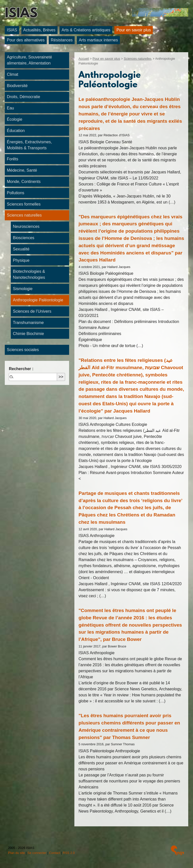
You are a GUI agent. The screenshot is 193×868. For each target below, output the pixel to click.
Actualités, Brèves (39, 30)
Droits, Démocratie (23, 97)
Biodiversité (17, 86)
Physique (21, 260)
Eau (10, 108)
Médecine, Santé (22, 170)
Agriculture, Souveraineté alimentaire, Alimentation (29, 60)
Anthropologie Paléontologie (38, 300)
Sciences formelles (24, 204)
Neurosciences (26, 226)
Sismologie (23, 289)
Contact (55, 853)
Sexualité (21, 249)
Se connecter (37, 853)
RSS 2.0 (69, 853)
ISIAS (21, 14)
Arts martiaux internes (99, 40)
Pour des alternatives (26, 40)
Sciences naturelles (138, 59)
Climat (12, 74)
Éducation (16, 131)
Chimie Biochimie (28, 334)
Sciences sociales (23, 350)
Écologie (14, 119)
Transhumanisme (28, 323)
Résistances (62, 40)
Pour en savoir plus (134, 30)
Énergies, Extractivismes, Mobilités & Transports (29, 145)
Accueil (84, 59)
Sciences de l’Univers (32, 311)
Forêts (12, 159)
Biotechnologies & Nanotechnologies (29, 274)
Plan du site (16, 853)
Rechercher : (21, 369)
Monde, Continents (24, 182)
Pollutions (15, 193)
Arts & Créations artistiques (86, 30)
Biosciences (23, 238)
